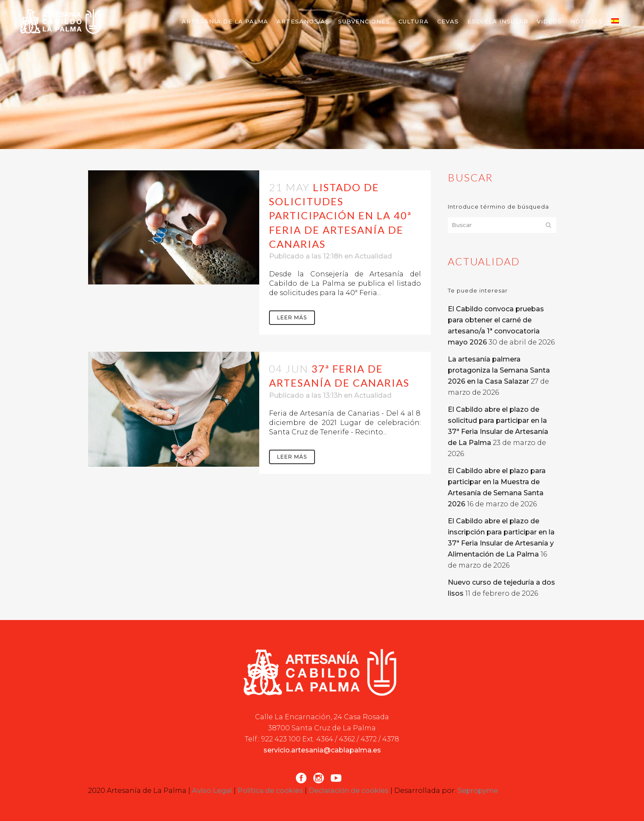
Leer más (292, 317)
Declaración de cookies (349, 791)
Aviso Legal (212, 791)
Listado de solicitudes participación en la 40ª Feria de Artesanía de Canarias (340, 215)
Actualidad (373, 256)
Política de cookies (270, 791)
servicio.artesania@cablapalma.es (322, 750)
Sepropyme (478, 791)
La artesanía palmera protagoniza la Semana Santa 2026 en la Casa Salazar (499, 370)
